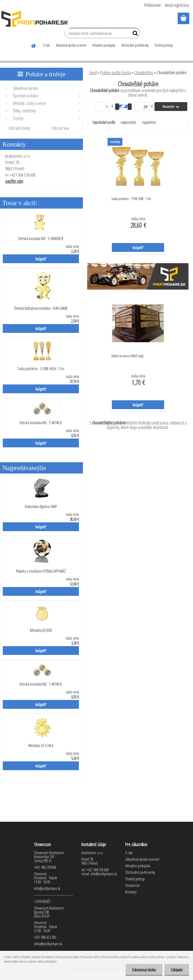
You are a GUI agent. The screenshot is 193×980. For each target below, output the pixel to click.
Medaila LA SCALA (41, 746)
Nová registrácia (177, 5)
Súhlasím (177, 970)
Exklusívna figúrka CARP (41, 506)
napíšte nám (14, 181)
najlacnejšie (128, 122)
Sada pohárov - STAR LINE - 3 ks (131, 199)
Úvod (93, 72)
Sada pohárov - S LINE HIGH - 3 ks (41, 369)
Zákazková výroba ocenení (71, 45)
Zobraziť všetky (19, 128)
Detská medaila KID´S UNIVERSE (41, 239)
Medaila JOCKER (41, 630)
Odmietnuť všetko (144, 970)
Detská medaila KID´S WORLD (41, 423)
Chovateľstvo (144, 72)
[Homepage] (34, 45)
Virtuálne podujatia (104, 45)
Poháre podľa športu (115, 72)
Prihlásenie (153, 5)
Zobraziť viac (60, 128)
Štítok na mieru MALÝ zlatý (127, 356)
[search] (134, 34)
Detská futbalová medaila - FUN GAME (41, 308)
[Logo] (35, 19)
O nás (46, 45)
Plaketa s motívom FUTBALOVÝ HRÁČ (41, 571)
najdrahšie (149, 122)
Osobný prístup (164, 45)
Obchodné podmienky (135, 45)
